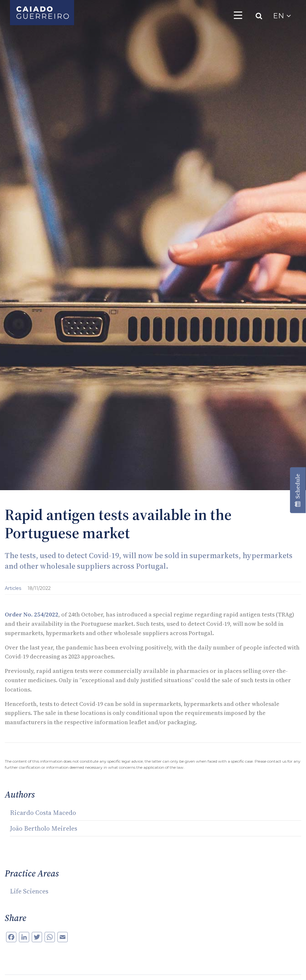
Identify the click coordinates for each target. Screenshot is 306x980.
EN (282, 16)
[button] (13, 967)
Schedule (297, 490)
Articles (14, 588)
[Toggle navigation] (238, 15)
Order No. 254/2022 (32, 614)
